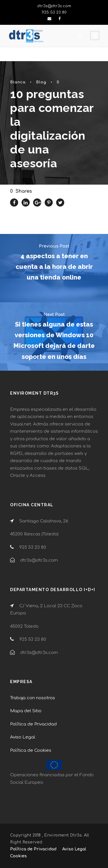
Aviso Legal (23, 737)
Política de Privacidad (33, 724)
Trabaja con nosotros (33, 698)
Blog (41, 82)
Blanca (18, 82)
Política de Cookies (31, 750)
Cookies (18, 856)
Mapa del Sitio (26, 711)
